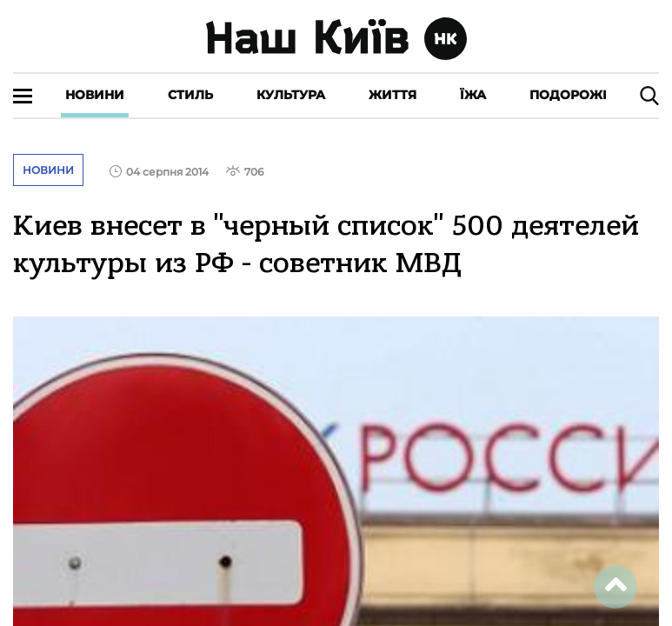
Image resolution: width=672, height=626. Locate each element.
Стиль (190, 95)
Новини (95, 95)
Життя (393, 95)
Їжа (473, 95)
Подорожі (568, 95)
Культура (291, 95)
